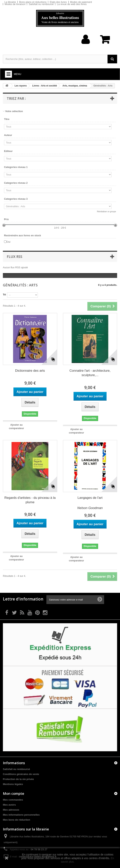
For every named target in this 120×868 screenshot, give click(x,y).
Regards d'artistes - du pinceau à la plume (30, 500)
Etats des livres (58, 2)
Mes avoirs (9, 805)
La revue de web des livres (72, 4)
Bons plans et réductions (33, 2)
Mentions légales (13, 784)
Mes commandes (13, 800)
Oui (8, 242)
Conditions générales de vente (21, 774)
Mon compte (14, 793)
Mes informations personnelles (21, 815)
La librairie (10, 2)
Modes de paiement (81, 2)
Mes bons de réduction (17, 820)
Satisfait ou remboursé (41, 4)
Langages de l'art (90, 498)
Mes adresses (11, 810)
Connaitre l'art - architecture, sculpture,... (90, 373)
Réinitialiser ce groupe (106, 212)
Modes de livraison (15, 4)
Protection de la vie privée (18, 779)
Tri (4, 295)
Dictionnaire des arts (30, 371)
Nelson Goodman (90, 508)
